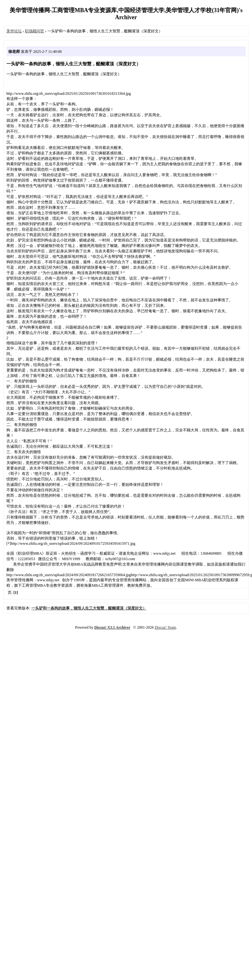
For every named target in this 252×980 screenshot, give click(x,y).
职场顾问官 (35, 31)
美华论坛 (14, 31)
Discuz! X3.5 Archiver (112, 627)
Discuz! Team (165, 627)
